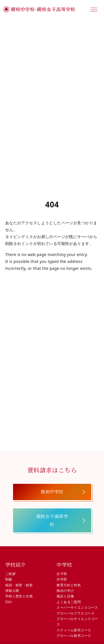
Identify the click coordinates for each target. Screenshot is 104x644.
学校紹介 (16, 564)
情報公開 (12, 591)
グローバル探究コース (74, 636)
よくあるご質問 (69, 602)
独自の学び (65, 591)
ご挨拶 (10, 574)
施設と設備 (65, 596)
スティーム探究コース (74, 630)
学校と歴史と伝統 (19, 596)
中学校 (64, 564)
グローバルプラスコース (76, 613)
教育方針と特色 (69, 585)
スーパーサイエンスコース (77, 607)
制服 (9, 579)
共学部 (62, 579)
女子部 (62, 574)
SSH (8, 602)
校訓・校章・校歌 (19, 585)
